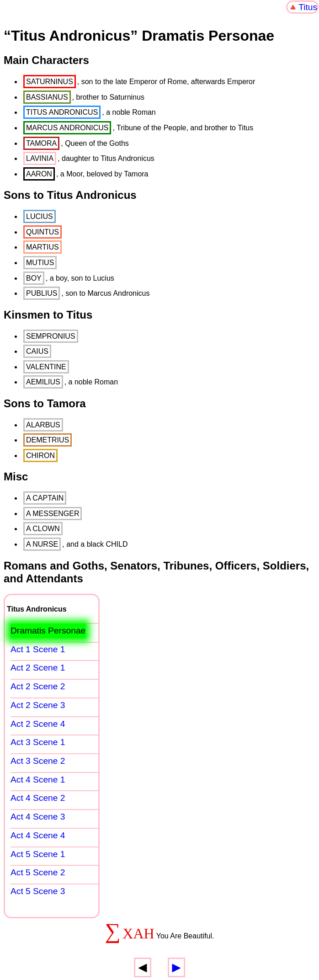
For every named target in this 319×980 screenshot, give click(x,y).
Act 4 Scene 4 (38, 835)
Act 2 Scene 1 (38, 668)
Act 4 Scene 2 (38, 798)
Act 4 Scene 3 (38, 817)
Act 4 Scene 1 (38, 780)
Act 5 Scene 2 (38, 872)
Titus (308, 7)
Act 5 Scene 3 (38, 891)
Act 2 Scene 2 (38, 686)
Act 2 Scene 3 (38, 705)
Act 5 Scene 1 (38, 854)
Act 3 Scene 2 (38, 761)
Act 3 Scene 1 (38, 742)
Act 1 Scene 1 (38, 649)
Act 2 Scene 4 (38, 724)
